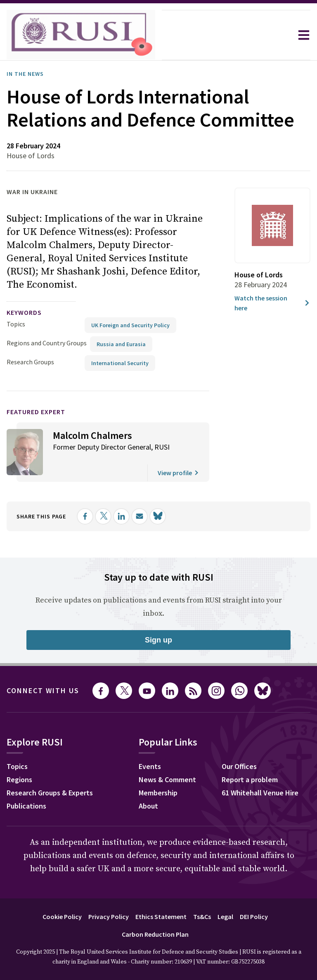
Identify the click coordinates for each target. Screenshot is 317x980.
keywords (24, 312)
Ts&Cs (202, 917)
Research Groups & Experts (50, 793)
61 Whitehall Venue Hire (260, 793)
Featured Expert (36, 412)
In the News (25, 74)
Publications (26, 806)
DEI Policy (254, 917)
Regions (19, 780)
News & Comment (167, 780)
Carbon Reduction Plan (155, 934)
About (148, 806)
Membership (158, 793)
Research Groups (30, 362)
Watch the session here (272, 303)
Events (150, 766)
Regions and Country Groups (47, 343)
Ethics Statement (161, 917)
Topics (16, 324)
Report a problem (250, 780)
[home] (81, 35)
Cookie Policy (62, 917)
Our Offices (239, 766)
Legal (225, 917)
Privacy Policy (109, 917)
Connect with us (43, 690)
